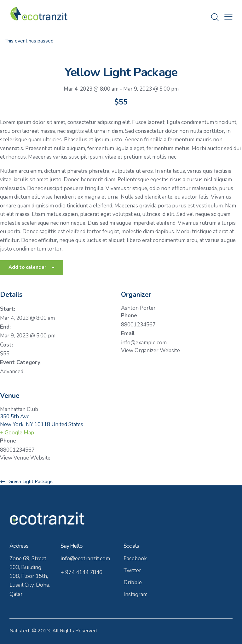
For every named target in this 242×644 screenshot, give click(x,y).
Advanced (12, 372)
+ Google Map (17, 433)
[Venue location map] (181, 427)
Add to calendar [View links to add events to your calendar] (27, 267)
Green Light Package (30, 482)
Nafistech (20, 631)
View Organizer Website (150, 350)
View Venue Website (25, 458)
